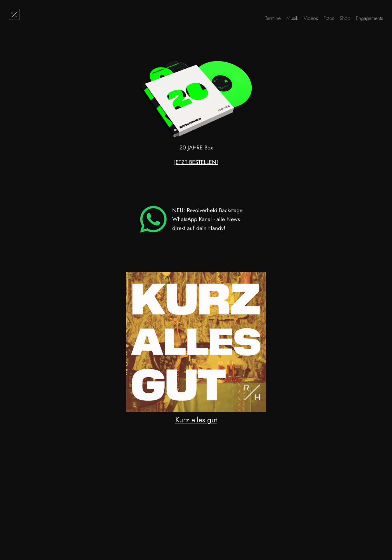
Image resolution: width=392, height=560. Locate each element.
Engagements (369, 18)
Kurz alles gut (196, 420)
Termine (273, 18)
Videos (311, 18)
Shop (345, 18)
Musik (292, 18)
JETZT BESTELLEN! (196, 162)
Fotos (329, 18)
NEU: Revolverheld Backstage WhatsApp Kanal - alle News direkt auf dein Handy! (191, 219)
